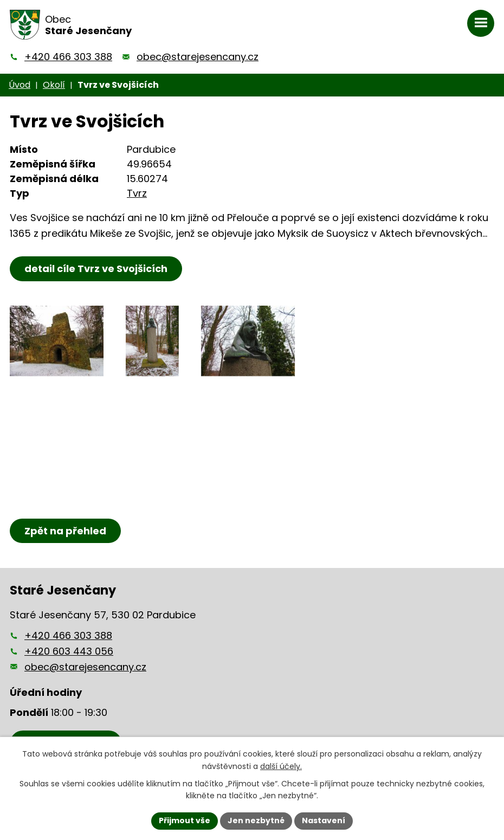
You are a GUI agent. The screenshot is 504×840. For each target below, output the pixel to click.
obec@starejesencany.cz (198, 57)
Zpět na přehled (65, 531)
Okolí (54, 85)
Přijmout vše (185, 820)
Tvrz (137, 193)
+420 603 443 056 (69, 651)
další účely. (281, 766)
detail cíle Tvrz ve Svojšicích (96, 269)
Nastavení (324, 820)
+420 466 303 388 (68, 57)
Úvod (20, 85)
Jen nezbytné (256, 820)
